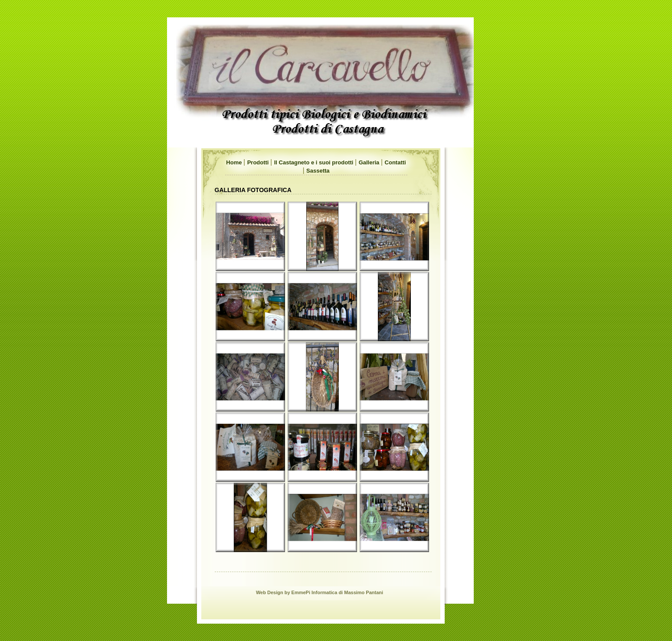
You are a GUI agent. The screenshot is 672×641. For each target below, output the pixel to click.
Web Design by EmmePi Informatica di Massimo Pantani (320, 592)
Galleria (370, 162)
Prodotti (259, 162)
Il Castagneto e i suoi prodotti (315, 162)
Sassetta (318, 171)
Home (235, 162)
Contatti (395, 162)
